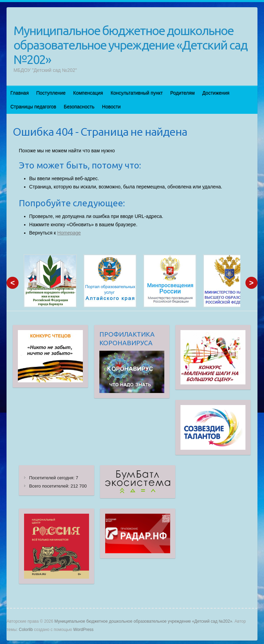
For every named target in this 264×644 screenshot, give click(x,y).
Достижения (216, 93)
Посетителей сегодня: (53, 478)
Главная (19, 93)
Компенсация (88, 93)
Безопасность (79, 107)
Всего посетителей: (50, 486)
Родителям (182, 93)
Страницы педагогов (33, 107)
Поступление (51, 93)
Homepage (69, 233)
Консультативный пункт (137, 93)
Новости (111, 107)
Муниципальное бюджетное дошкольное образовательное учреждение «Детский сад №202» (130, 45)
